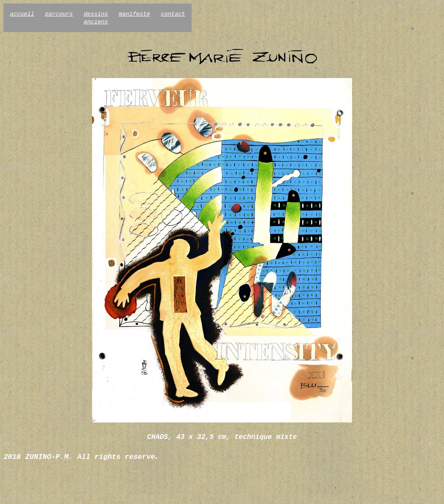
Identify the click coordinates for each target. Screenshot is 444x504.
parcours (59, 14)
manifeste (134, 14)
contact (173, 14)
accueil (22, 14)
